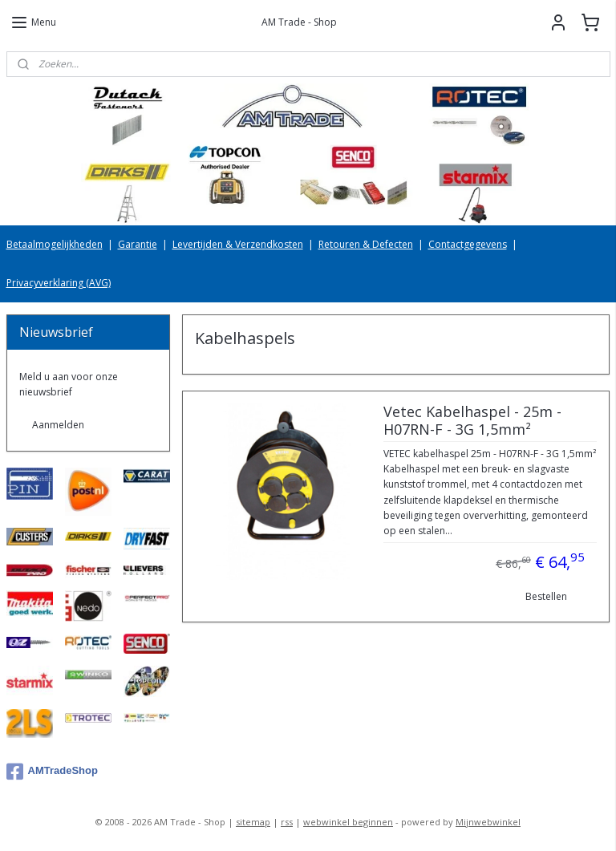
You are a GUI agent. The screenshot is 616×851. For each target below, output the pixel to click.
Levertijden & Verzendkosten (238, 244)
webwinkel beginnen (348, 822)
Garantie (138, 244)
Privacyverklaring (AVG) (59, 283)
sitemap (253, 822)
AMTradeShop (52, 772)
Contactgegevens (468, 244)
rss (287, 822)
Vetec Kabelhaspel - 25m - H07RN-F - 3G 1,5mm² (472, 421)
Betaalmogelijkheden (55, 244)
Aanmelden (58, 425)
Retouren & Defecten (366, 244)
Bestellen (546, 596)
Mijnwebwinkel (488, 822)
